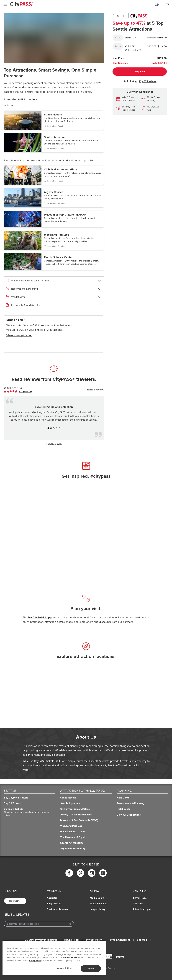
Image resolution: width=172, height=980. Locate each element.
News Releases (99, 904)
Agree (91, 968)
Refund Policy (72, 940)
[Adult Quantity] (118, 38)
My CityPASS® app (40, 617)
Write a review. (95, 390)
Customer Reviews (57, 909)
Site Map (142, 940)
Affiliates (138, 904)
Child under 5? (133, 50)
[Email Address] (39, 924)
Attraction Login (142, 909)
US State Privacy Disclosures (41, 940)
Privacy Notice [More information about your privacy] (35, 961)
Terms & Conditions (119, 940)
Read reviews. (54, 444)
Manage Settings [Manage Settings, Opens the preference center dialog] (64, 968)
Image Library (98, 909)
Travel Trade (140, 898)
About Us (52, 898)
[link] (18, 392)
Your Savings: (120, 63)
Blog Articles (54, 904)
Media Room (97, 898)
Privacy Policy (94, 940)
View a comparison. (19, 335)
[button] (54, 120)
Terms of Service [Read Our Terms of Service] (70, 957)
